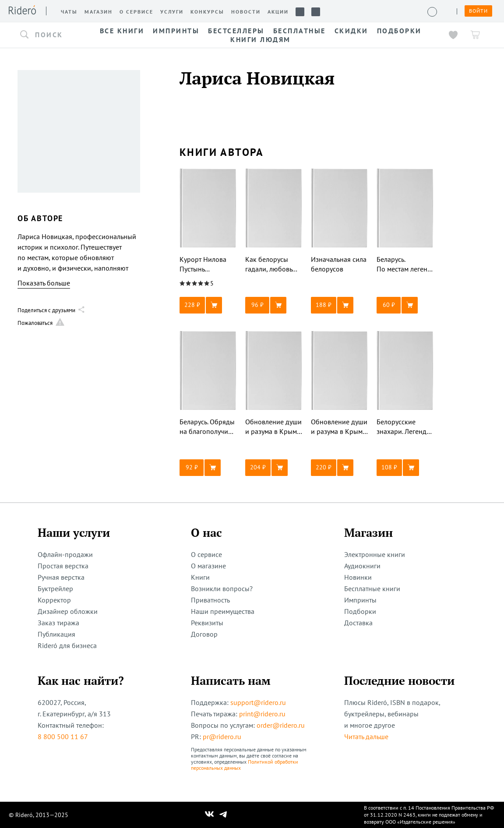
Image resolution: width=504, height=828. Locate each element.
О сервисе (206, 554)
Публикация (56, 634)
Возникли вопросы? (222, 588)
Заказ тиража (58, 623)
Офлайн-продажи (65, 554)
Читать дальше (366, 736)
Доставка (358, 623)
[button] (48, 35)
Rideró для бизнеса (67, 645)
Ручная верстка (61, 577)
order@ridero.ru (281, 725)
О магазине (208, 566)
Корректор (54, 600)
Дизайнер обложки (68, 611)
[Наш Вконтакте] (210, 815)
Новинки (358, 577)
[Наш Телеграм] (223, 815)
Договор (204, 634)
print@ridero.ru (262, 714)
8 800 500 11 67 (63, 736)
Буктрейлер (55, 588)
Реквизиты (207, 623)
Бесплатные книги (372, 588)
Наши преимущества (223, 611)
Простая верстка (63, 566)
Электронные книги (375, 554)
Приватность (210, 600)
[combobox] (48, 35)
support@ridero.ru (258, 702)
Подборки (360, 611)
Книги (200, 577)
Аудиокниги (362, 566)
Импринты (360, 600)
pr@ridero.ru (222, 736)
